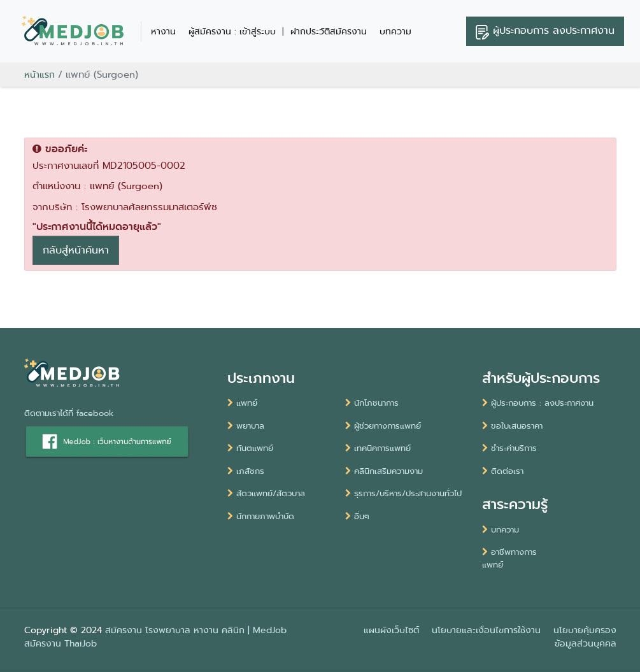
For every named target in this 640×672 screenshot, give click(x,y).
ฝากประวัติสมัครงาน (329, 31)
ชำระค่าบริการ (509, 448)
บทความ (395, 31)
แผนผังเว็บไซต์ (391, 630)
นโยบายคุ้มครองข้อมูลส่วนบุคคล (585, 637)
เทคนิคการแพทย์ (378, 448)
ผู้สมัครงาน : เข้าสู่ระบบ (232, 31)
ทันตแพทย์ (250, 448)
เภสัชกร (246, 471)
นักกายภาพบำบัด (261, 516)
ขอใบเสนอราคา (512, 426)
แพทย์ (242, 403)
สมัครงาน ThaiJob (60, 643)
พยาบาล (246, 426)
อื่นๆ (357, 516)
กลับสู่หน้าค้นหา (76, 250)
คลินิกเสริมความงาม (384, 471)
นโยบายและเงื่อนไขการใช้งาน (486, 630)
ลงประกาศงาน (545, 31)
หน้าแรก (39, 75)
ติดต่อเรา (503, 471)
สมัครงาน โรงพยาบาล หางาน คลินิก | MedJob (196, 630)
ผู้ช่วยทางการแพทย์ (383, 426)
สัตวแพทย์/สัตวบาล (266, 493)
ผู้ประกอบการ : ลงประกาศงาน (538, 403)
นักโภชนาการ (372, 403)
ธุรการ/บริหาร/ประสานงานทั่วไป (403, 493)
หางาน (163, 31)
